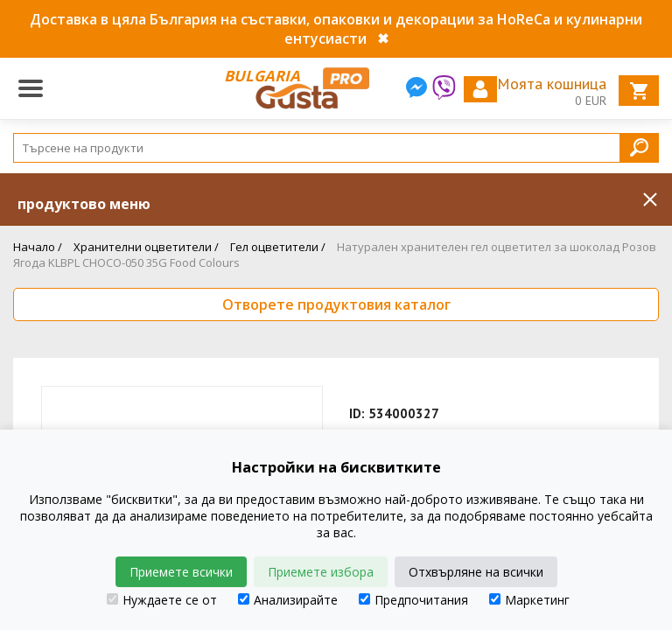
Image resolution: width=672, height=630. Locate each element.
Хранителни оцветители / (146, 247)
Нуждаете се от (162, 600)
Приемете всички (181, 572)
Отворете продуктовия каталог (336, 304)
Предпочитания (413, 600)
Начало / (38, 247)
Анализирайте (288, 600)
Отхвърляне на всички (476, 572)
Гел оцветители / (278, 247)
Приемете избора (321, 572)
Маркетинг (529, 600)
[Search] (336, 148)
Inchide (650, 199)
